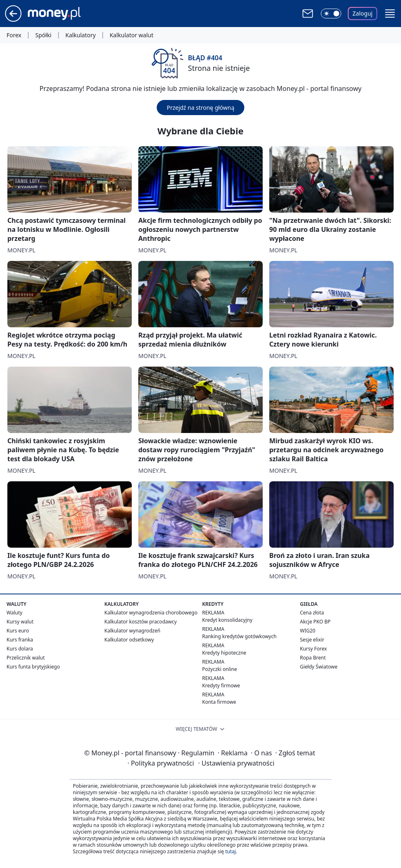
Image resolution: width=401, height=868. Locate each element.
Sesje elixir (312, 640)
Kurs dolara (20, 649)
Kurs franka (20, 640)
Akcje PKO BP (315, 622)
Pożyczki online (220, 669)
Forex (14, 35)
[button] (390, 14)
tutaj (230, 851)
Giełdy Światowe (319, 667)
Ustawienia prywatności (236, 763)
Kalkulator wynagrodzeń (132, 631)
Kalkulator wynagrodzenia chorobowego (151, 613)
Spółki (43, 35)
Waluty (15, 613)
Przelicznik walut (26, 658)
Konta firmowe (219, 702)
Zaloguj (363, 13)
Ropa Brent (313, 658)
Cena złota (312, 613)
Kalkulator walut (132, 35)
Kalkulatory (81, 35)
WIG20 (308, 631)
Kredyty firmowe (221, 686)
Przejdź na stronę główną (200, 108)
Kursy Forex (313, 649)
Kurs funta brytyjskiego (33, 667)
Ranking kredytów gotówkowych (239, 636)
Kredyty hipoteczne (224, 653)
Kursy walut (20, 622)
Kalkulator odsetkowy (129, 640)
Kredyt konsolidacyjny (227, 620)
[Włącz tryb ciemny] (331, 14)
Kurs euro (18, 631)
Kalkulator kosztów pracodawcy (141, 622)
